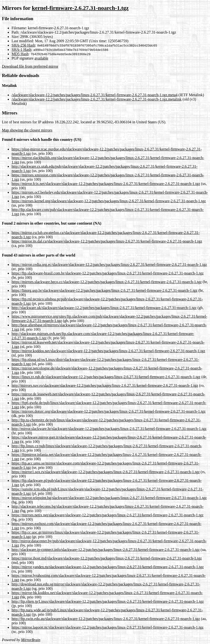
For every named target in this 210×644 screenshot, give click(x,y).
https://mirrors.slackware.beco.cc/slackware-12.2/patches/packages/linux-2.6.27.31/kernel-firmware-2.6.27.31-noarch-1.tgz (107, 282)
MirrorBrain (31, 640)
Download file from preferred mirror (30, 66)
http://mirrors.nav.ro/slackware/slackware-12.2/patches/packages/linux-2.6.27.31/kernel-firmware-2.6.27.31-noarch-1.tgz (105, 385)
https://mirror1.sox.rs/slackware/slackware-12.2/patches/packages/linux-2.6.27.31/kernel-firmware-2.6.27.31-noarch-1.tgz (106, 472)
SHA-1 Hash (21, 50)
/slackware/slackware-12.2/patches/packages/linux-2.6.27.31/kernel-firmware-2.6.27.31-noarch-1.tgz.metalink (97, 99)
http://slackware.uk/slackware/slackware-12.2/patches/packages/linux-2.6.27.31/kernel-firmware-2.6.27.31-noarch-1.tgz (104, 308)
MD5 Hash (20, 54)
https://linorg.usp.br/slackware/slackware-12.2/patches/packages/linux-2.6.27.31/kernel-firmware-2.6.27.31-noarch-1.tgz (105, 290)
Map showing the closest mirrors (27, 130)
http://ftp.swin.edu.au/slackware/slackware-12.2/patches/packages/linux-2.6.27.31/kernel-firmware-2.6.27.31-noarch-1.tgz (106, 619)
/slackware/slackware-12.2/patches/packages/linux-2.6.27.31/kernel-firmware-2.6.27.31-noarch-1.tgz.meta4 (95, 95)
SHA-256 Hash (23, 45)
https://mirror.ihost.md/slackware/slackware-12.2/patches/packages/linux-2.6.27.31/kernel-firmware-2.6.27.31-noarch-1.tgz (107, 558)
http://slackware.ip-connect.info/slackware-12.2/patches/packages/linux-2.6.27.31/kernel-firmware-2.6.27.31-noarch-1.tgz (106, 550)
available (41, 58)
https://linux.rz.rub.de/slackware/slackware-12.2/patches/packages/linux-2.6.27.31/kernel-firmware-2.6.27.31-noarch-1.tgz (106, 377)
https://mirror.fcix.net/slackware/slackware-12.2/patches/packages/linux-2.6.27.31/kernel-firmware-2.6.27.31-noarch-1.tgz (106, 184)
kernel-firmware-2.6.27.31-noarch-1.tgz (80, 8)
